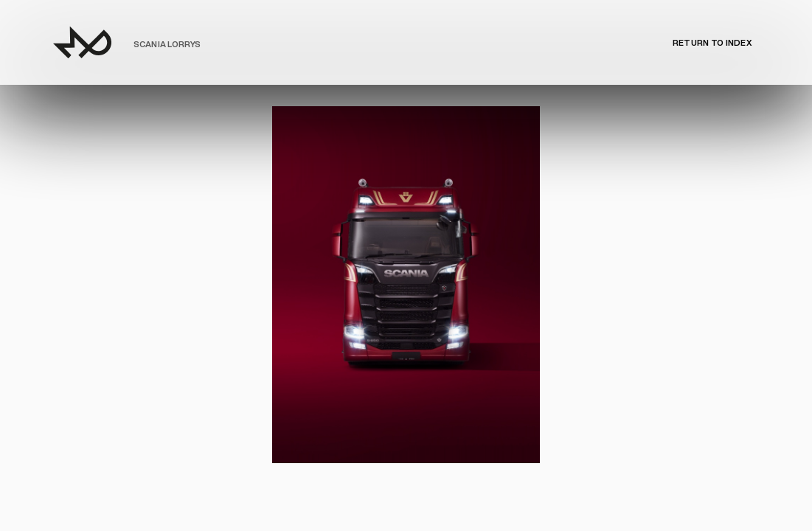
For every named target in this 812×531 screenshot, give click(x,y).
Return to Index (712, 42)
